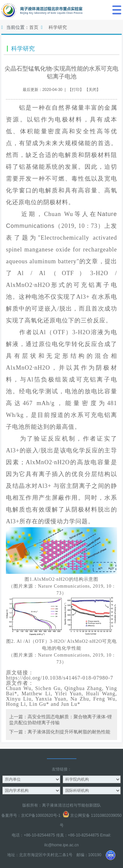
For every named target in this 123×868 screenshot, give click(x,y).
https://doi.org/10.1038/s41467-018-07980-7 (60, 678)
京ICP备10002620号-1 (41, 815)
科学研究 (58, 27)
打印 (76, 90)
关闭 (92, 90)
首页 (34, 27)
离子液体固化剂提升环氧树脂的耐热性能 (69, 732)
